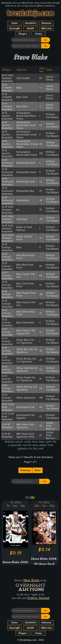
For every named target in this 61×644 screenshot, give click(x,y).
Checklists (30, 23)
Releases (47, 23)
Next (38, 470)
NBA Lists (47, 28)
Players (23, 34)
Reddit (31, 28)
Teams (38, 34)
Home (15, 23)
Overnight (15, 28)
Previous (25, 470)
